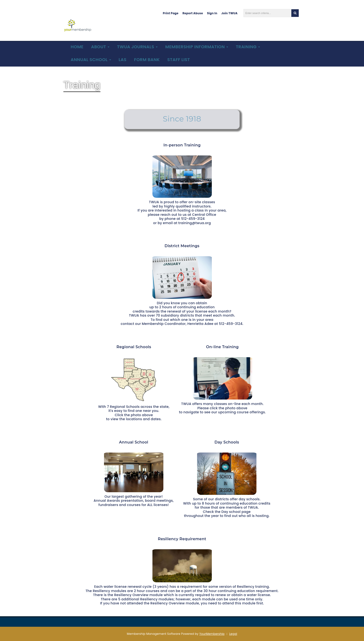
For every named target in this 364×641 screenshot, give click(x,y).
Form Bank (147, 60)
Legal (233, 634)
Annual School (91, 60)
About (100, 47)
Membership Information (197, 47)
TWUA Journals (137, 47)
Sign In (212, 13)
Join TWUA (229, 13)
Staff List (179, 60)
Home (77, 47)
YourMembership (212, 634)
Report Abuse (193, 13)
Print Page (171, 13)
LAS (123, 60)
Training (248, 47)
